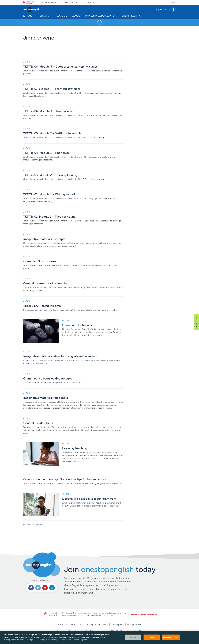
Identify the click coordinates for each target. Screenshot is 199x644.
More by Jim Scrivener (33, 524)
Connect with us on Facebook (31, 588)
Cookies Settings (133, 640)
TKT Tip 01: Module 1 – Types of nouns (49, 217)
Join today (110, 569)
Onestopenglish (70, 3)
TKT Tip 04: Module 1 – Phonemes (46, 153)
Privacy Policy (93, 625)
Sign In (168, 10)
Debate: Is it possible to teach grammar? (89, 499)
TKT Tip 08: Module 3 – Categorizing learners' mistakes (60, 67)
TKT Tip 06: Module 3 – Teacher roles (48, 111)
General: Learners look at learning (46, 283)
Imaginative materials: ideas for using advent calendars (60, 356)
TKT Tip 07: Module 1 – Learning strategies (52, 89)
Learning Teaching (75, 448)
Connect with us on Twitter (38, 588)
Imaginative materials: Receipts (44, 239)
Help (174, 3)
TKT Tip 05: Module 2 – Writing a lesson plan (53, 133)
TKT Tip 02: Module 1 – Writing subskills (50, 194)
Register (159, 10)
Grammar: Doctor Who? (78, 325)
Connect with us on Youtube (45, 588)
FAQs (81, 625)
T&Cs (105, 625)
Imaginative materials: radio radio (46, 398)
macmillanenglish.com (143, 614)
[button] (196, 322)
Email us (52, 588)
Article (27, 62)
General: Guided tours (38, 423)
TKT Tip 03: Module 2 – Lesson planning (50, 175)
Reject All (152, 640)
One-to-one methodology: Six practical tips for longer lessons (65, 479)
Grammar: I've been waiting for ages (48, 379)
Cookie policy (117, 625)
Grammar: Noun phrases (40, 261)
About (73, 625)
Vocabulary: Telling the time (42, 306)
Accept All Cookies (171, 640)
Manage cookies (135, 625)
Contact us (62, 625)
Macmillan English (49, 3)
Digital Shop (89, 3)
